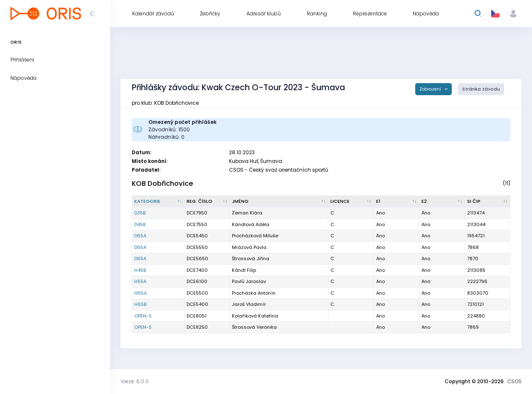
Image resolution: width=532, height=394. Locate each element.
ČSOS (515, 381)
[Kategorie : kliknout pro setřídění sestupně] (158, 202)
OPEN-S (143, 316)
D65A (140, 236)
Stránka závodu (481, 89)
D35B (140, 213)
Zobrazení (431, 89)
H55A (140, 281)
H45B (140, 270)
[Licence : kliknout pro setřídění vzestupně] (351, 202)
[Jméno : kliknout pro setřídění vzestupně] (279, 202)
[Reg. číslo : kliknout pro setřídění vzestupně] (207, 202)
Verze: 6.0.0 (135, 381)
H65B (140, 304)
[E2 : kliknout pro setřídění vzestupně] (442, 202)
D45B (140, 224)
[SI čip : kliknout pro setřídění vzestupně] (488, 202)
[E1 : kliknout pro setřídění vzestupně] (397, 202)
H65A (140, 293)
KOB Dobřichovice (163, 183)
